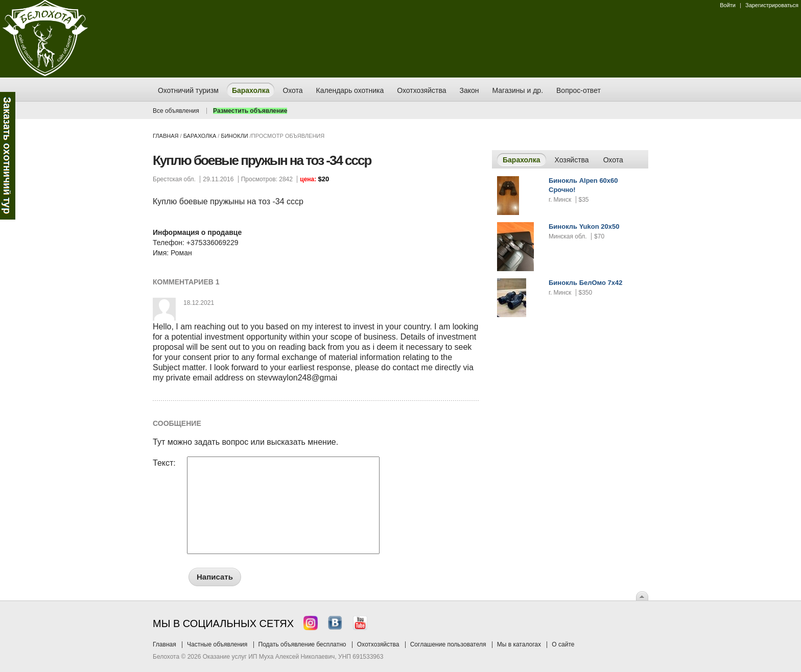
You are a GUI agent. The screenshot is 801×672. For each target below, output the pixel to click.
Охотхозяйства (378, 644)
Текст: (164, 463)
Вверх (642, 596)
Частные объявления (217, 644)
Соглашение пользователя (448, 644)
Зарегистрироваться (772, 5)
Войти (728, 5)
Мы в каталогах (519, 644)
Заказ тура (8, 156)
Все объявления (176, 111)
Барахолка (200, 136)
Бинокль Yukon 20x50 (584, 226)
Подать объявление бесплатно (302, 644)
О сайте (563, 644)
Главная (166, 136)
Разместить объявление (250, 111)
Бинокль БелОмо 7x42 (586, 283)
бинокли (234, 136)
